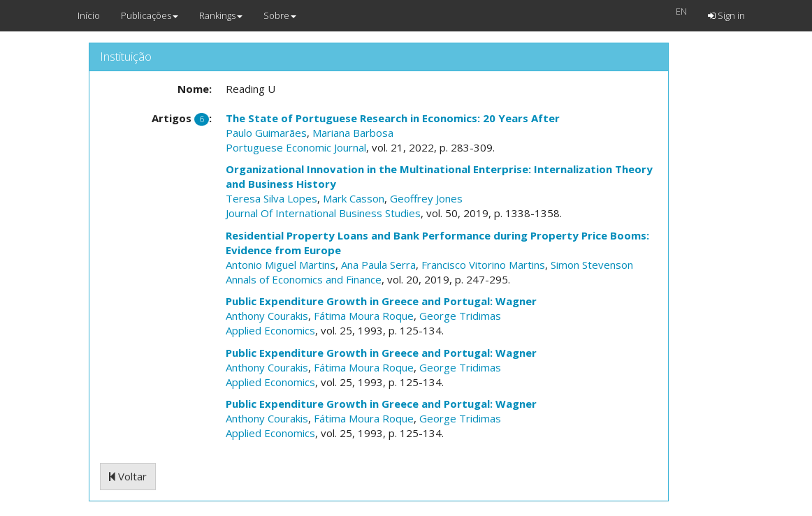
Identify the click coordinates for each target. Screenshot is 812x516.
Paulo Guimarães (266, 133)
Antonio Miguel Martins (281, 265)
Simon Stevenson (592, 265)
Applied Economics (270, 330)
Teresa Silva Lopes (271, 198)
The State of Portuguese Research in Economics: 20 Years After (393, 118)
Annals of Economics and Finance (304, 279)
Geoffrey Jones (426, 198)
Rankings (221, 15)
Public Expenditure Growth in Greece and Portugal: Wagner (381, 301)
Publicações (150, 15)
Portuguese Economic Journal (296, 147)
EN (681, 11)
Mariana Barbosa (353, 133)
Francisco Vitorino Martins (483, 265)
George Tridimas (460, 316)
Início (89, 15)
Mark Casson (354, 198)
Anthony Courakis (267, 316)
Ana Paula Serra (378, 265)
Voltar (128, 476)
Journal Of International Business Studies (323, 213)
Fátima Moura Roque (364, 316)
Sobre (280, 15)
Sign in (726, 15)
